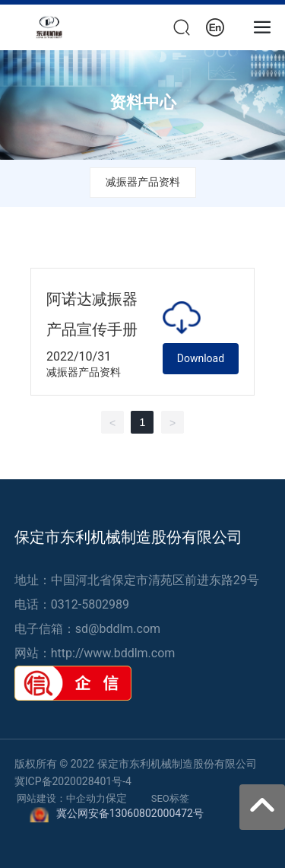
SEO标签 (170, 798)
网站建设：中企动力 (61, 798)
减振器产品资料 (143, 182)
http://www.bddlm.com (113, 653)
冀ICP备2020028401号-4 (73, 781)
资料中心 (143, 102)
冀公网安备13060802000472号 (130, 813)
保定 (116, 798)
